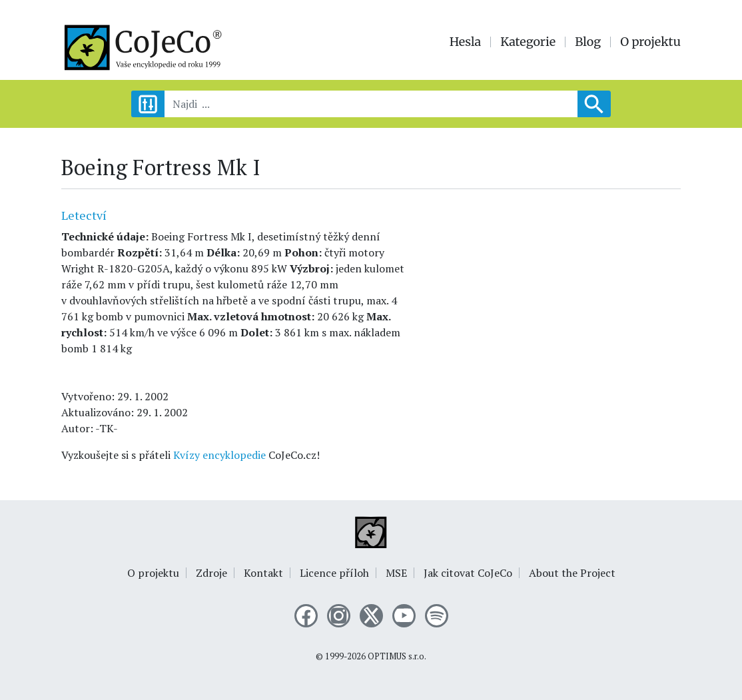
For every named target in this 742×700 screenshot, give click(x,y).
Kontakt (263, 573)
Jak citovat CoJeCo (468, 573)
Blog (588, 42)
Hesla (466, 42)
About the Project (572, 573)
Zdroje (211, 573)
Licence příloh (334, 573)
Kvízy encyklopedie (219, 455)
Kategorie (528, 42)
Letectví (84, 215)
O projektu (650, 42)
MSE (396, 573)
